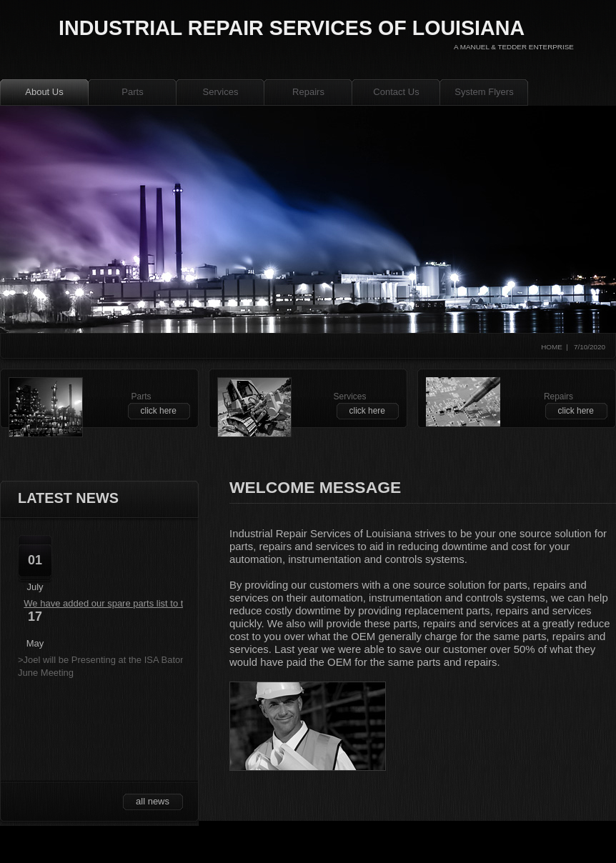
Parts (132, 92)
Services (221, 92)
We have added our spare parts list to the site (117, 603)
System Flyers (484, 92)
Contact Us (396, 92)
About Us (44, 92)
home (552, 347)
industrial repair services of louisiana (292, 28)
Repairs (308, 92)
